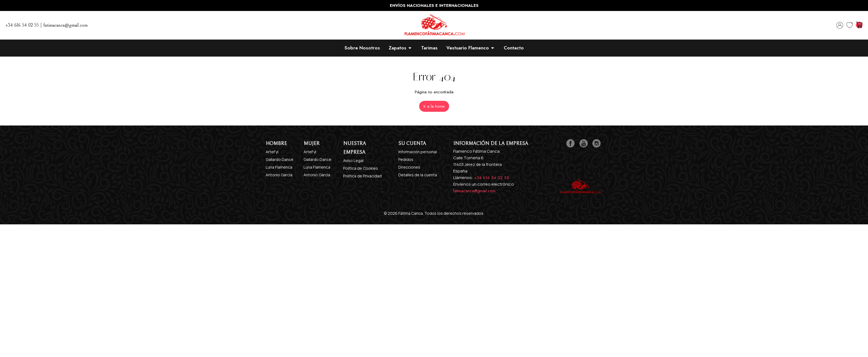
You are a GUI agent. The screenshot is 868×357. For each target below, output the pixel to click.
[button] (434, 106)
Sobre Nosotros (362, 48)
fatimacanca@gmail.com (474, 191)
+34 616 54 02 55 (492, 178)
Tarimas (429, 48)
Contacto (514, 48)
